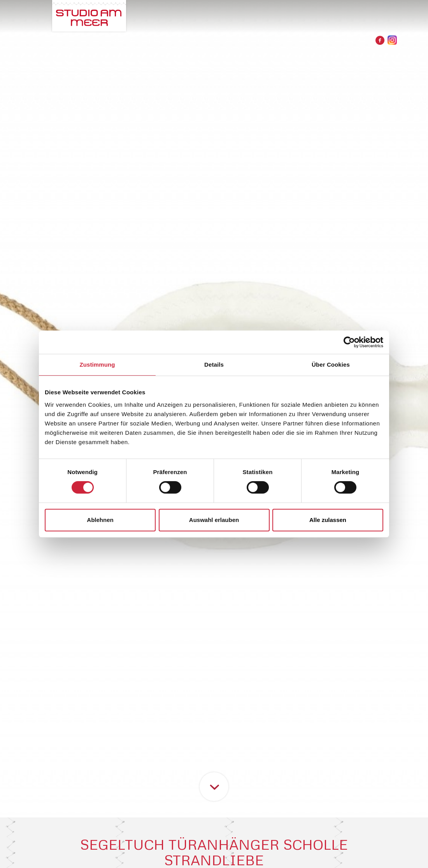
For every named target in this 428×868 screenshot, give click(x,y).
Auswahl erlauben (214, 520)
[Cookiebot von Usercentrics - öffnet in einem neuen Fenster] (349, 342)
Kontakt (354, 40)
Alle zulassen (328, 520)
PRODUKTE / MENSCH (206, 40)
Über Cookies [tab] (331, 365)
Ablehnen (100, 520)
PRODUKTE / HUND (136, 40)
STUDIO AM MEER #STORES (290, 40)
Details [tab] (214, 365)
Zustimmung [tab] (97, 365)
